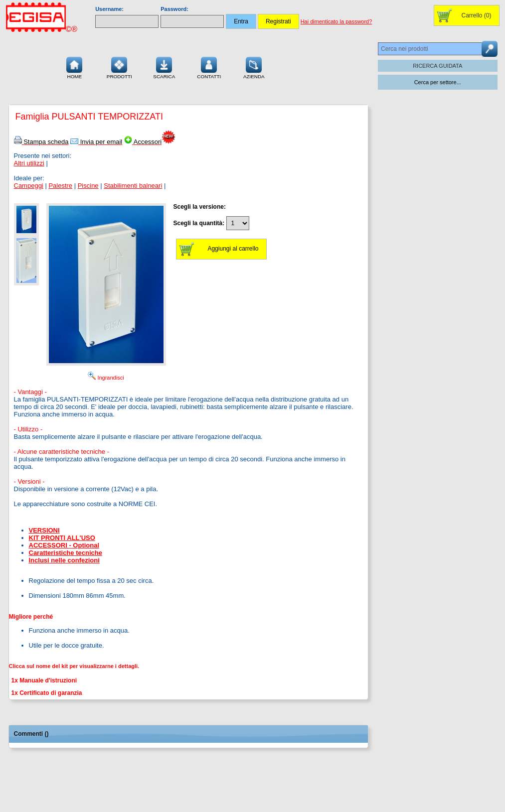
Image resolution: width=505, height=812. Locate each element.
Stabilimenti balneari (133, 186)
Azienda (254, 67)
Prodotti (119, 67)
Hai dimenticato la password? (337, 21)
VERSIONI (44, 530)
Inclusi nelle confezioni (64, 560)
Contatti (209, 67)
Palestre (60, 186)
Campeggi (29, 186)
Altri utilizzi (29, 163)
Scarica (164, 67)
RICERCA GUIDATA (437, 66)
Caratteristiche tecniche (66, 553)
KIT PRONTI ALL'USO (62, 538)
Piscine (88, 186)
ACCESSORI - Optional (64, 545)
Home (74, 67)
